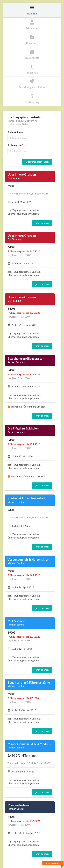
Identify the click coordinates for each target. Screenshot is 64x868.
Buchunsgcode (15, 145)
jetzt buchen (42, 223)
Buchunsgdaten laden (37, 162)
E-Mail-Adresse (15, 132)
